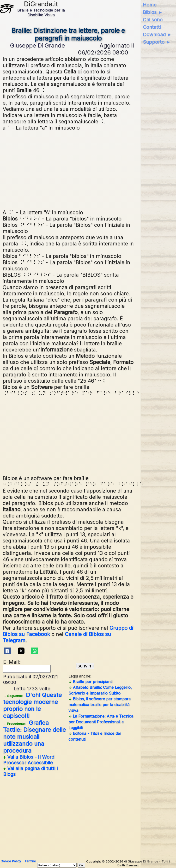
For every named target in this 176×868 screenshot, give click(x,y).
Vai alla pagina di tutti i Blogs (30, 771)
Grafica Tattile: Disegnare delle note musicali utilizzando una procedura (34, 737)
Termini (30, 861)
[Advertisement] (88, 169)
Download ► (157, 35)
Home (150, 5)
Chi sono (153, 20)
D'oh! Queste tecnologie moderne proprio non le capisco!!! (32, 705)
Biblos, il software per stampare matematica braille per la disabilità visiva (100, 705)
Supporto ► (157, 42)
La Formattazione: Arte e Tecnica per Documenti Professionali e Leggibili (101, 722)
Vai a (29, 760)
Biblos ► (153, 12)
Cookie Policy (11, 861)
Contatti (152, 27)
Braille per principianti (90, 682)
